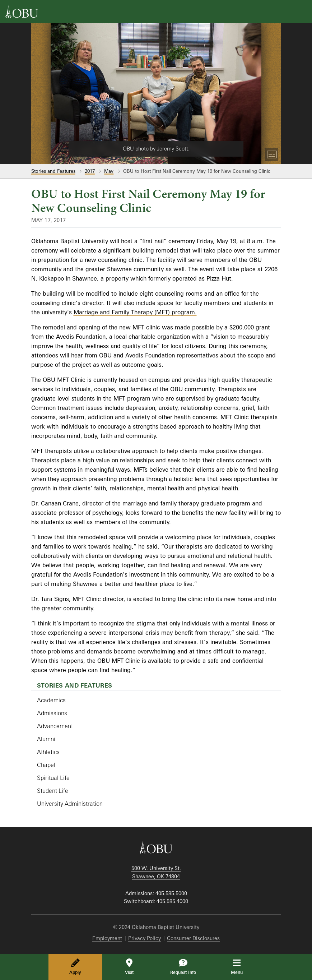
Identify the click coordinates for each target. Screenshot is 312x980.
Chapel (46, 765)
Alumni (46, 739)
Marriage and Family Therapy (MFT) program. (135, 312)
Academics (51, 700)
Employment (107, 938)
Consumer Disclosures (193, 938)
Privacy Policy (145, 938)
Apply (75, 967)
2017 (90, 171)
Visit (129, 967)
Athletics (48, 752)
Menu (242, 967)
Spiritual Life (53, 778)
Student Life (53, 791)
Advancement (55, 726)
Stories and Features (53, 171)
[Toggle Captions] (272, 154)
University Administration (70, 804)
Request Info (183, 967)
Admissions (52, 713)
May (109, 171)
